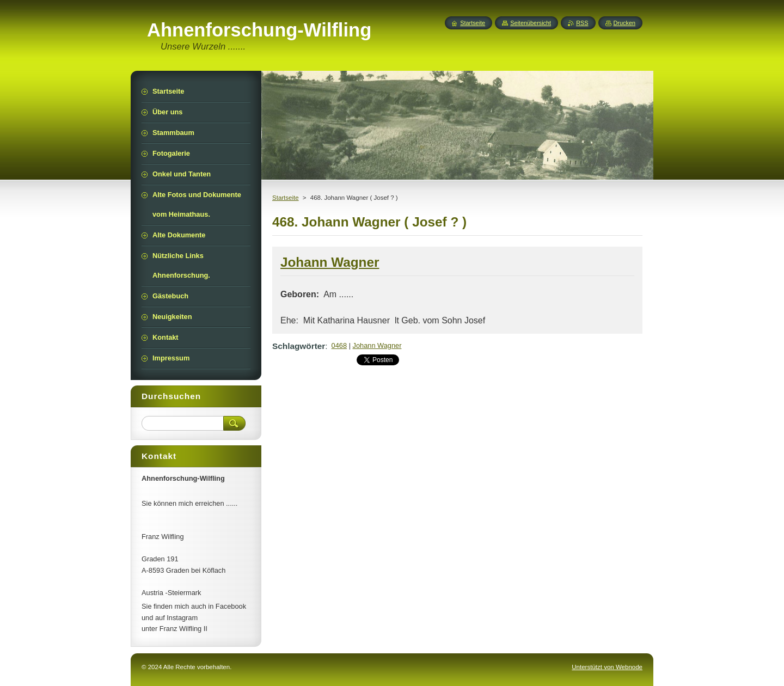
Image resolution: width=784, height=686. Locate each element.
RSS (582, 23)
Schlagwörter (299, 346)
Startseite (286, 198)
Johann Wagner (377, 345)
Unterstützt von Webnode (607, 667)
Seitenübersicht (531, 23)
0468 (339, 345)
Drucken (625, 23)
